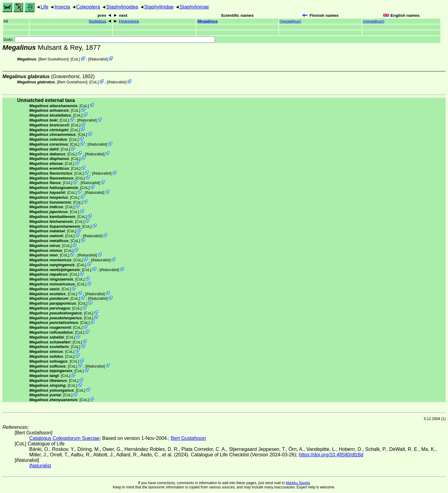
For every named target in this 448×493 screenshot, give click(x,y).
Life (45, 7)
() (290, 21)
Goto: (109, 40)
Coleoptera (88, 7)
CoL (75, 59)
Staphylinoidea (122, 7)
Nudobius (97, 21)
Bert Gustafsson (53, 59)
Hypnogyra (129, 21)
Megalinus (208, 21)
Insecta (62, 7)
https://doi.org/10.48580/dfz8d (331, 455)
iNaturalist (98, 59)
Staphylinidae (159, 7)
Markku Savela (298, 483)
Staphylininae (194, 7)
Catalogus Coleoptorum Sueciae (64, 438)
